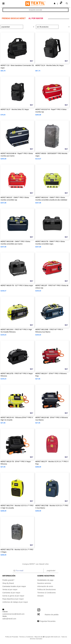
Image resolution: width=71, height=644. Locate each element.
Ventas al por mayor (10, 589)
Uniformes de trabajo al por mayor (15, 602)
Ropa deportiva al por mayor (13, 599)
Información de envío (45, 586)
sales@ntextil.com (9, 619)
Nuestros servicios (44, 583)
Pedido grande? (8, 580)
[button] (55, 3)
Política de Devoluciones (47, 589)
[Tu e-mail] (28, 571)
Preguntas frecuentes (47, 621)
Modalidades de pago (45, 580)
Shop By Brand (8, 583)
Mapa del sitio (39, 637)
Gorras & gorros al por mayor (13, 596)
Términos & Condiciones (47, 593)
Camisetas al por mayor (11, 593)
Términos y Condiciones (26, 637)
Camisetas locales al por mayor (14, 586)
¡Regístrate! (51, 571)
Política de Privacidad (12, 637)
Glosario (40, 596)
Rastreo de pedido (52, 615)
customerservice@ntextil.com (13, 614)
